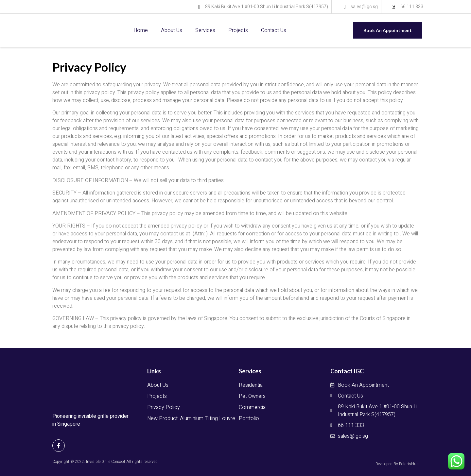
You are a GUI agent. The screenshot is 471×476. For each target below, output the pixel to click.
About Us (172, 30)
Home (141, 30)
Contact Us (274, 30)
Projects (238, 30)
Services (205, 30)
